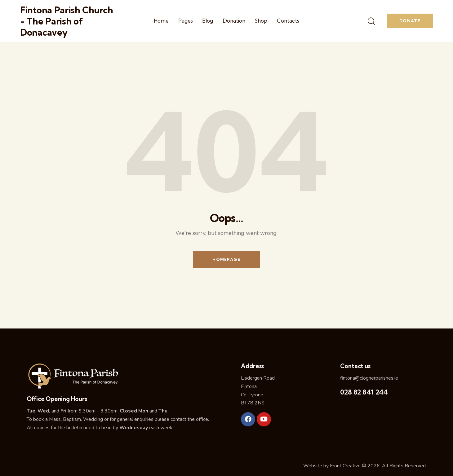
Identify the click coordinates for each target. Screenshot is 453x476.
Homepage (226, 259)
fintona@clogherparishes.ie (369, 378)
